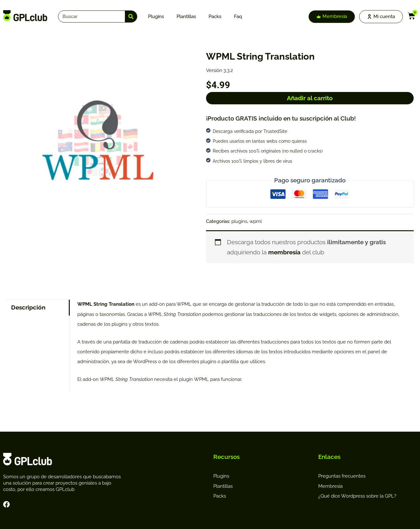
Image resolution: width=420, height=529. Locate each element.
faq (238, 16)
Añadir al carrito (310, 98)
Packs (215, 16)
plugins (239, 221)
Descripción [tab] (28, 307)
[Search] (131, 16)
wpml (256, 221)
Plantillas (186, 16)
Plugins (156, 16)
